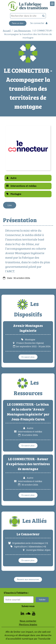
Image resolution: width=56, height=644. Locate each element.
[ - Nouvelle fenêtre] (23, 614)
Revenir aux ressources (28, 579)
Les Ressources (22, 31)
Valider (42, 600)
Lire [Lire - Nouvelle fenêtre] (10, 205)
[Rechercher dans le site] (26, 16)
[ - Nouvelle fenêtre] (29, 614)
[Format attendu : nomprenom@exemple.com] (19, 600)
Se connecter (39, 23)
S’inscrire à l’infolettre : (16, 593)
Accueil (7, 31)
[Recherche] (44, 16)
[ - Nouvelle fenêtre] (34, 614)
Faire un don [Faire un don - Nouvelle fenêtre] (18, 23)
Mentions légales (28, 624)
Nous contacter (28, 621)
